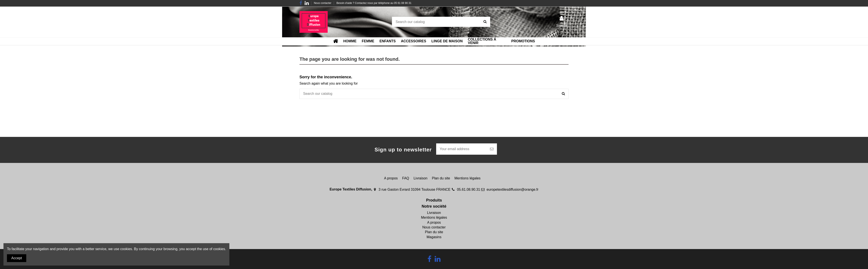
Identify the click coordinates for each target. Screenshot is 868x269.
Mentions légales (467, 178)
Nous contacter (323, 3)
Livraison (421, 178)
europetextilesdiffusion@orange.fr (512, 189)
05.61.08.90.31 (469, 189)
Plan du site (441, 178)
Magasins (434, 237)
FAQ (406, 178)
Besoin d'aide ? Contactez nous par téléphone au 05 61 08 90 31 (374, 3)
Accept (17, 258)
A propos (391, 178)
